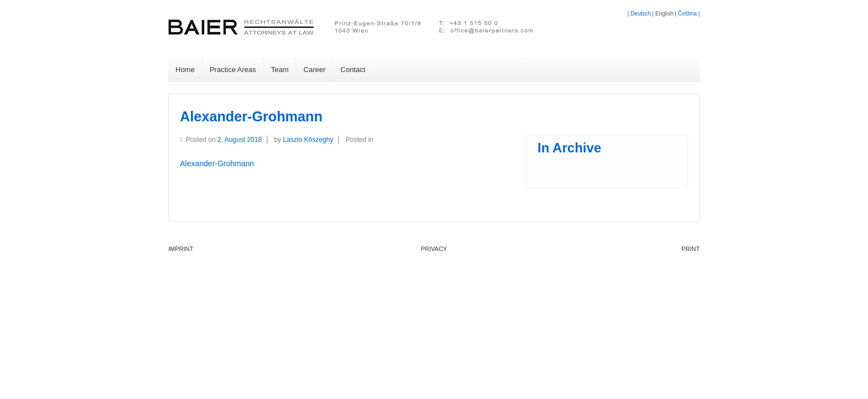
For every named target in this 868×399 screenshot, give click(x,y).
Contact (353, 70)
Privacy (434, 249)
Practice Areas (233, 70)
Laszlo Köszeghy (308, 140)
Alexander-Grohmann (251, 116)
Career (314, 70)
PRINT (691, 249)
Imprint (181, 249)
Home (185, 70)
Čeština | (689, 14)
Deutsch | (643, 14)
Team (280, 70)
